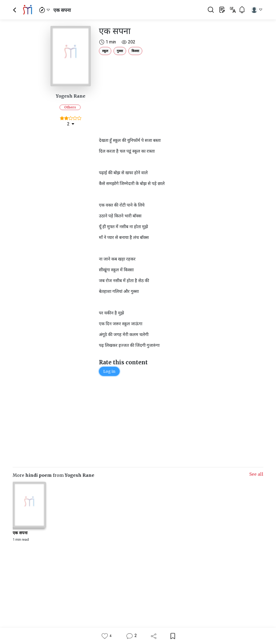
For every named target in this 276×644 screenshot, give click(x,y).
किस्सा (135, 51)
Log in (109, 371)
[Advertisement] (160, 95)
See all (256, 474)
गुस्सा (120, 51)
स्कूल (105, 51)
